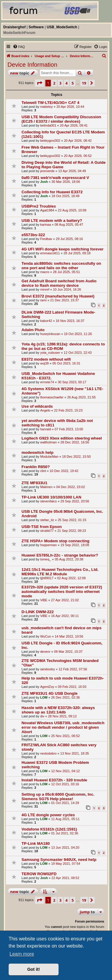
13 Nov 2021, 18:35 (75, 753)
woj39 (44, 363)
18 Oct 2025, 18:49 (65, 196)
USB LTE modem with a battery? (52, 221)
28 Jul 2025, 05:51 (66, 272)
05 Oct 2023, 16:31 (66, 363)
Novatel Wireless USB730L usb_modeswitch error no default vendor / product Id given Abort (63, 727)
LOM (44, 697)
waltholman (48, 442)
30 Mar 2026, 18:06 (66, 182)
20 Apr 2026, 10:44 (70, 107)
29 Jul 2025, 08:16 (69, 239)
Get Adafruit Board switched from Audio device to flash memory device (59, 283)
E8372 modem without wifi (46, 359)
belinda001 (48, 125)
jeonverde (47, 171)
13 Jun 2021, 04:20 (65, 847)
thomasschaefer (52, 397)
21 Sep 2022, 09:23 (72, 531)
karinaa (45, 225)
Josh (44, 182)
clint (43, 471)
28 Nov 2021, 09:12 (62, 716)
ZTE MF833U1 (34, 483)
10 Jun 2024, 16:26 (67, 289)
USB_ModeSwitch (62, 27)
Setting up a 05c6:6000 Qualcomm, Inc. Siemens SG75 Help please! (58, 797)
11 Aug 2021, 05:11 (65, 819)
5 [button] (72, 83)
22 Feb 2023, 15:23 (68, 410)
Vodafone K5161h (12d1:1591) (49, 829)
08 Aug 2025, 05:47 (69, 225)
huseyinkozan (50, 334)
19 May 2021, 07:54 (66, 864)
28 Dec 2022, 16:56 (75, 442)
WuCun (45, 636)
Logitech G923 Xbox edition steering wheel (62, 438)
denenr (45, 652)
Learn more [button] (22, 954)
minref (45, 289)
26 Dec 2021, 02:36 (65, 697)
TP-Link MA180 (36, 843)
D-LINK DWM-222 (38, 612)
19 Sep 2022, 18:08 (75, 545)
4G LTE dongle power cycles (48, 815)
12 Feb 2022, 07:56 (73, 669)
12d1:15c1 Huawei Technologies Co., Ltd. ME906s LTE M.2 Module (60, 572)
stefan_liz (47, 520)
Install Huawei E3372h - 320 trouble (54, 780)
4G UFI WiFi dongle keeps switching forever (63, 249)
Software (36, 27)
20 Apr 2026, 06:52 (78, 156)
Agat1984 (47, 210)
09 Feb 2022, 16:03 (72, 687)
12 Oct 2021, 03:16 (65, 784)
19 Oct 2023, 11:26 (78, 334)
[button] (39, 83)
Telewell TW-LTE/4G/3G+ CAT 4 (50, 103)
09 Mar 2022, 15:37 (68, 652)
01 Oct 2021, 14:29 (65, 803)
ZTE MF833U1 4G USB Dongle (50, 693)
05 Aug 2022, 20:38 (69, 559)
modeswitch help (37, 452)
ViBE (44, 600)
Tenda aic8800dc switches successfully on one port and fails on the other (61, 266)
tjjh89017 (47, 578)
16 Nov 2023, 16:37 (70, 321)
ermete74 (47, 382)
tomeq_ (46, 559)
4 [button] (66, 83)
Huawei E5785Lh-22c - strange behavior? (60, 555)
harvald (45, 429)
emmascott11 (50, 253)
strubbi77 (47, 531)
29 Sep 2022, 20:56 (75, 501)
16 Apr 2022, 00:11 (65, 616)
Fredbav (46, 239)
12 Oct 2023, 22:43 (78, 353)
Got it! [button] (33, 969)
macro (45, 272)
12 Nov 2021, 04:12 (65, 771)
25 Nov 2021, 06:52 (65, 736)
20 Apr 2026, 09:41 (74, 125)
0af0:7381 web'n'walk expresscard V (55, 178)
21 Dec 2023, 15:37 (65, 300)
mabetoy (46, 107)
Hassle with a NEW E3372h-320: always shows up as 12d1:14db (58, 710)
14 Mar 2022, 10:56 (69, 636)
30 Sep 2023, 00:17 (72, 382)
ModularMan (49, 456)
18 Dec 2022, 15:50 (76, 456)
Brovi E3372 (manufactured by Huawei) (58, 296)
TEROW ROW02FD (39, 874)
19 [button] (84, 83)
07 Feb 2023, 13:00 (69, 429)
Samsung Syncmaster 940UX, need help (59, 860)
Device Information (32, 65)
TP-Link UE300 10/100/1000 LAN (51, 497)
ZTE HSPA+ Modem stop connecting (55, 541)
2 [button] (54, 83)
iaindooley (47, 669)
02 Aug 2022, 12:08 (71, 578)
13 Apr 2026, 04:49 (72, 171)
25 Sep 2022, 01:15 (72, 520)
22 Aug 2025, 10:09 (72, 210)
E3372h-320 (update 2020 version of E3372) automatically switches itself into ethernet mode (62, 592)
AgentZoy (47, 687)
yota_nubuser (50, 353)
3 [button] (60, 83)
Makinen (46, 487)
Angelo (45, 410)
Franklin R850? (36, 467)
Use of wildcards (37, 406)
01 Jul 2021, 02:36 (65, 833)
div (42, 716)
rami (43, 300)
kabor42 (46, 321)
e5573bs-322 (33, 235)
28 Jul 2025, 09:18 (77, 253)
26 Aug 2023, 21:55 (81, 397)
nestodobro (48, 753)
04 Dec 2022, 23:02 (70, 487)
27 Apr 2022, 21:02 (65, 600)
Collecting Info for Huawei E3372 (52, 192)
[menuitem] (19, 47)
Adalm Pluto (33, 330)
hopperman (48, 545)
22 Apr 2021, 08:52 (65, 878)
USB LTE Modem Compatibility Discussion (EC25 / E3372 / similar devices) (61, 119)
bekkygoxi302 (50, 141)
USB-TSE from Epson (42, 527)
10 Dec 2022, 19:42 (64, 471)
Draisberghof (14, 27)
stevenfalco (48, 501)
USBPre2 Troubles (39, 206)
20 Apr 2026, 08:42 (78, 141)
